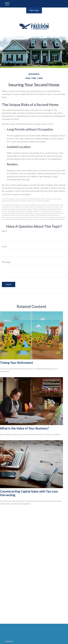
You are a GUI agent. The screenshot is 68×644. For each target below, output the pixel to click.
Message (6, 262)
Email (4, 247)
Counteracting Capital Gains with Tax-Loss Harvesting (29, 493)
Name (4, 231)
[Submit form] (9, 284)
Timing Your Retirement (16, 363)
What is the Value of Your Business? (24, 428)
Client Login (34, 10)
